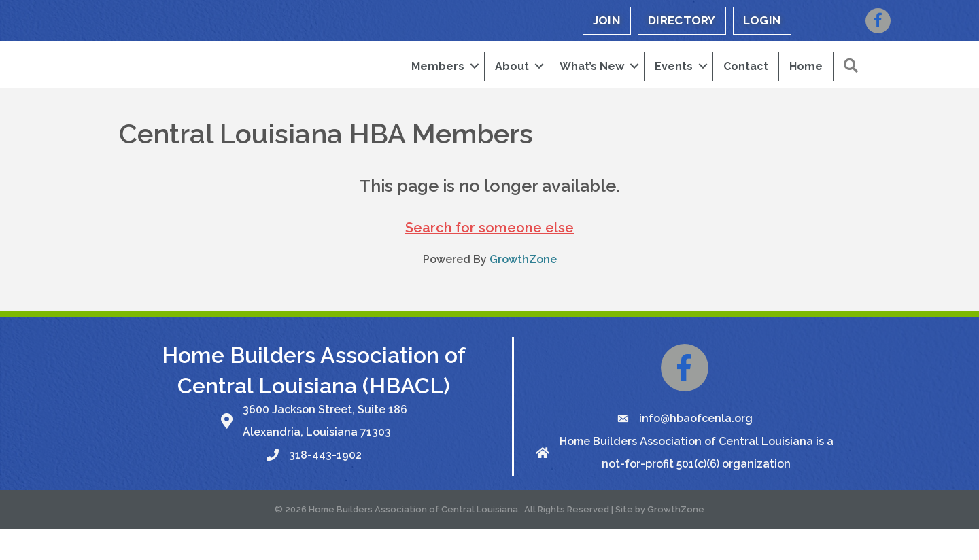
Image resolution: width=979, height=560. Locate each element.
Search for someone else (489, 258)
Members (438, 81)
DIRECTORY (682, 20)
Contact (746, 81)
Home (806, 81)
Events (674, 81)
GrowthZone (523, 290)
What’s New (592, 81)
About (512, 81)
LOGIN (762, 20)
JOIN (607, 20)
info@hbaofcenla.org (696, 449)
